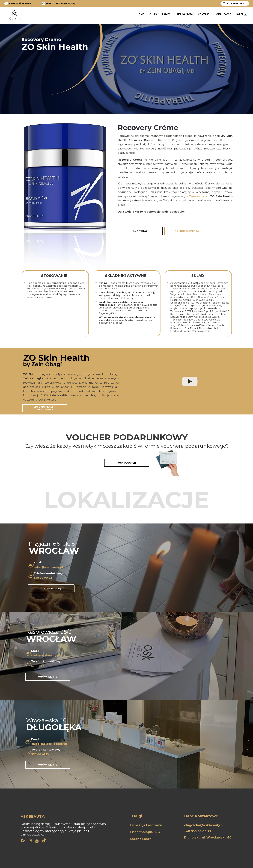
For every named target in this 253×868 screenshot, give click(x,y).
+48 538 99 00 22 (198, 831)
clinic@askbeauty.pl (45, 655)
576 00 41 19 (40, 754)
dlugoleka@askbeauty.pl (49, 744)
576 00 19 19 (39, 666)
